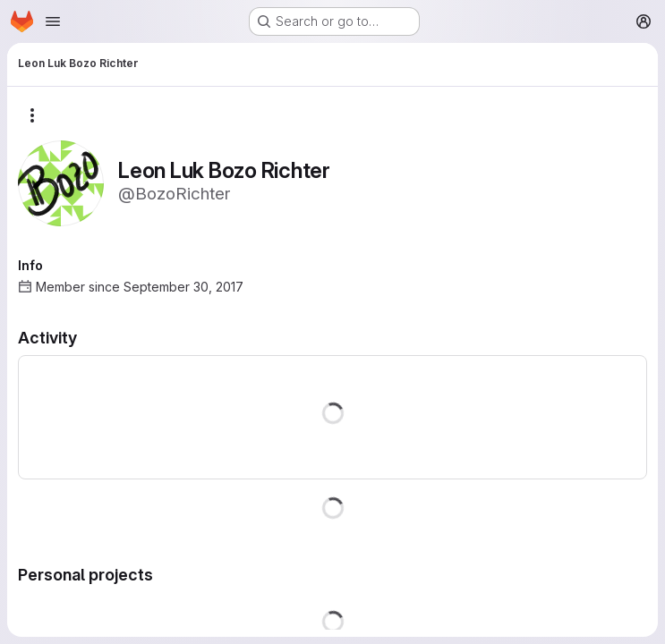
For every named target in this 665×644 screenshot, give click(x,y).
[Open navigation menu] (53, 21)
